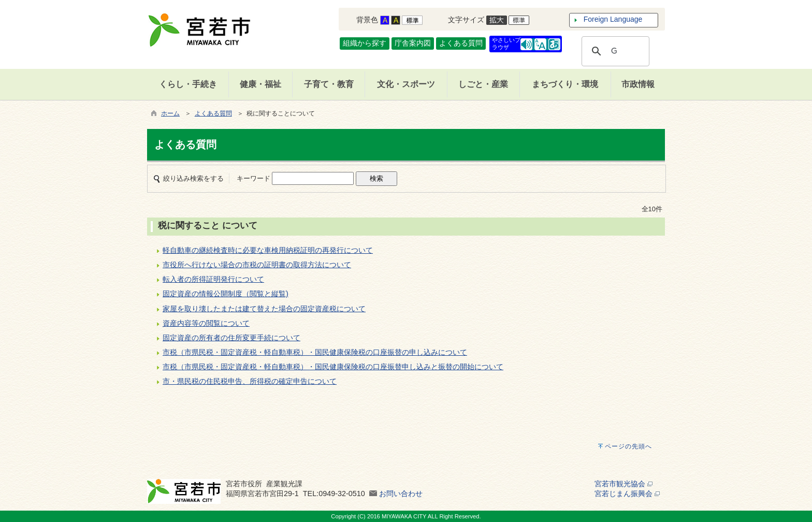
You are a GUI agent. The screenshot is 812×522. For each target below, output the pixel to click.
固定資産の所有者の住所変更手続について (231, 338)
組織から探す (365, 43)
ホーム (170, 113)
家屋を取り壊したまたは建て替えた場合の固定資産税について (264, 309)
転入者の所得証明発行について (213, 279)
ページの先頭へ (628, 446)
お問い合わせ (401, 494)
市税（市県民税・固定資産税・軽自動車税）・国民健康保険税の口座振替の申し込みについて (315, 352)
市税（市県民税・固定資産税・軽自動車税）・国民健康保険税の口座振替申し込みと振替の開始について (333, 367)
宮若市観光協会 (624, 484)
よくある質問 (461, 43)
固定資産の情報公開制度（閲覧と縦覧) (226, 294)
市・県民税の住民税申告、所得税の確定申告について (250, 381)
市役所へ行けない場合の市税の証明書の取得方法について (257, 265)
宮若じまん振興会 (627, 494)
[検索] (614, 51)
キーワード (253, 178)
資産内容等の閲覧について (206, 323)
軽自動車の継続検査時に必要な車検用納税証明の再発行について (268, 250)
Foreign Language (613, 19)
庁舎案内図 (413, 43)
